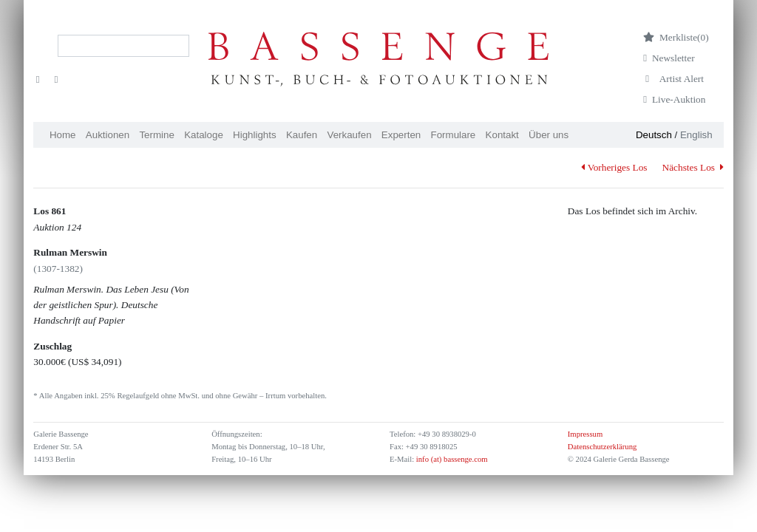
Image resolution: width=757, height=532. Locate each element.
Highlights (255, 135)
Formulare (454, 135)
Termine (156, 135)
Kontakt (502, 135)
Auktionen (108, 135)
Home (63, 135)
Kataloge (204, 135)
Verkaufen (350, 135)
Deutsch (654, 135)
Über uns (549, 135)
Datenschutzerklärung (602, 447)
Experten (401, 135)
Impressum (585, 434)
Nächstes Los (693, 167)
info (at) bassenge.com (451, 459)
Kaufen (302, 135)
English (696, 135)
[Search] (123, 46)
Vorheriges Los (614, 167)
